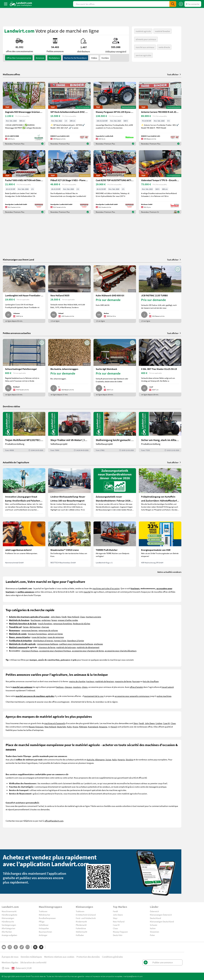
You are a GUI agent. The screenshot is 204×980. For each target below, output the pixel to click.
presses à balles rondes (68, 620)
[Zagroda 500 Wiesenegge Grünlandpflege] (24, 114)
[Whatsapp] (28, 947)
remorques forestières (63, 623)
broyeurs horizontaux (37, 634)
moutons (77, 687)
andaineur (46, 620)
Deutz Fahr (61, 727)
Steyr (136, 723)
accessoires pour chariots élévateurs (121, 651)
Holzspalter (44, 928)
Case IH (166, 723)
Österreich (154, 911)
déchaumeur (35, 627)
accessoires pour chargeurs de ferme (88, 651)
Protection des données (88, 957)
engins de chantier (77, 681)
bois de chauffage (151, 681)
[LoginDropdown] (193, 4)
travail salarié (168, 687)
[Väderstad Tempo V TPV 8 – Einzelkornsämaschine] (160, 182)
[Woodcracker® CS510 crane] (69, 544)
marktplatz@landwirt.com (133, 976)
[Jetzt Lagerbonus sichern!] (24, 544)
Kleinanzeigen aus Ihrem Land (18, 260)
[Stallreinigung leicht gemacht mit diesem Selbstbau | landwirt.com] (115, 432)
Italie (114, 760)
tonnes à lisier (60, 640)
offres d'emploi (136, 687)
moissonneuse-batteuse (48, 644)
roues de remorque (56, 637)
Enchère (105, 58)
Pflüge (42, 921)
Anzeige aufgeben (9, 935)
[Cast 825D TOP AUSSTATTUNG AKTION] (115, 182)
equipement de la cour (94, 696)
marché (87, 592)
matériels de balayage (66, 647)
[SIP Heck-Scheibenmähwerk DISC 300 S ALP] (69, 114)
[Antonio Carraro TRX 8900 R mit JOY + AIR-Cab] (160, 114)
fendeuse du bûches (82, 623)
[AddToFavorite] (42, 86)
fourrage (136, 681)
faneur (54, 620)
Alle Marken (7, 932)
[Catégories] (35, 947)
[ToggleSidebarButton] (6, 4)
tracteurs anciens (93, 617)
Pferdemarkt (81, 925)
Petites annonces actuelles (17, 333)
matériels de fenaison (105, 681)
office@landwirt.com (54, 821)
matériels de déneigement (88, 647)
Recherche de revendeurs (75, 58)
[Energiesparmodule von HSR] (160, 544)
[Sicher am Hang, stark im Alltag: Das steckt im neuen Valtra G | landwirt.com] (160, 432)
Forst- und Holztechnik (86, 918)
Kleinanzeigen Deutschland (162, 921)
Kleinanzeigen (8, 918)
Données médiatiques (31, 957)
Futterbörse (81, 928)
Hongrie (121, 760)
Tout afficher (174, 74)
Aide (6, 968)
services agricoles (143, 55)
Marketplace (54, 58)
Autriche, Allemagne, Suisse (99, 760)
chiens (85, 687)
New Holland (73, 617)
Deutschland (155, 918)
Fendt (64, 617)
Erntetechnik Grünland (86, 915)
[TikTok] (22, 947)
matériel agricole (143, 31)
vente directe (164, 47)
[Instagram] (10, 947)
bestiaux (60, 687)
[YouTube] (4, 947)
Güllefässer (44, 925)
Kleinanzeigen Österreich (161, 915)
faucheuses (36, 620)
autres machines (164, 696)
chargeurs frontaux (30, 651)
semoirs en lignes (55, 634)
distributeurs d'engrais (43, 640)
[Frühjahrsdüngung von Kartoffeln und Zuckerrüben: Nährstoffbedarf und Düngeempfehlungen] (160, 493)
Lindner (159, 723)
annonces (40, 58)
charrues (45, 627)
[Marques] (41, 947)
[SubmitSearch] (173, 4)
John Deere (56, 617)
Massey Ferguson (36, 727)
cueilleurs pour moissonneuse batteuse (76, 644)
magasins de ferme (123, 681)
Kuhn (69, 727)
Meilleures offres (11, 74)
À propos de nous (10, 957)
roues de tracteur (39, 637)
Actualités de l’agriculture (16, 462)
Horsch (114, 727)
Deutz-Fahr (118, 935)
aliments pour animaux (146, 39)
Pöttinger (83, 727)
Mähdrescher (44, 915)
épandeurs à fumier (76, 640)
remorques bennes (29, 630)
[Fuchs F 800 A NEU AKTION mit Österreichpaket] (24, 182)
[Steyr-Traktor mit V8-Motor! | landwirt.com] (69, 432)
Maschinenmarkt (9, 911)
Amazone (103, 727)
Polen (152, 935)
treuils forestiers (45, 623)
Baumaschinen (45, 932)
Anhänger (43, 935)
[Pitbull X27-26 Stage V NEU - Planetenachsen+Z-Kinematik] (69, 182)
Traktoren (43, 911)
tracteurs (90, 681)
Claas (82, 617)
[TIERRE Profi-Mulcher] (115, 544)
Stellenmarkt (81, 932)
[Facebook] (16, 947)
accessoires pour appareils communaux (132, 696)
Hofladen (80, 935)
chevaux (68, 687)
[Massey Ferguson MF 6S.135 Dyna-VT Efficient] (115, 114)
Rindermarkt (81, 921)
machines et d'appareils (55, 723)
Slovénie (129, 760)
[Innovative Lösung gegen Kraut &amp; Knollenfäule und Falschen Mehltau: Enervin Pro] (24, 493)
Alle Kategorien (8, 928)
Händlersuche (8, 921)
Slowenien (154, 932)
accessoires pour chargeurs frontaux (55, 651)
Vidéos (94, 58)
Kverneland (93, 727)
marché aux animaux (145, 47)
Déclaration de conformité (33, 962)
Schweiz (153, 925)
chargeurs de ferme (47, 647)
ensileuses (98, 644)
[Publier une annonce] (181, 4)
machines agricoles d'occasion (106, 588)
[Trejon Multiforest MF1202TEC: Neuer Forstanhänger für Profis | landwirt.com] (24, 432)
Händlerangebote (9, 915)
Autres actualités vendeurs (169, 572)
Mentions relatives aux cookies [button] (59, 957)
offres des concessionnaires (19, 58)
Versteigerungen (9, 925)
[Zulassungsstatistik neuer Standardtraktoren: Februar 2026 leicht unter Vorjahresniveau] (115, 493)
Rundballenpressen (47, 918)
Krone (75, 727)
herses (26, 627)
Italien (153, 928)
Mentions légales (10, 962)
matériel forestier (162, 31)
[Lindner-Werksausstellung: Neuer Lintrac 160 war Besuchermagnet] (69, 493)
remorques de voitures (48, 630)
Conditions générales (112, 957)
